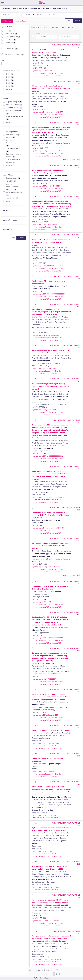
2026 (10, 74)
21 (35, 782)
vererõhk (11, 181)
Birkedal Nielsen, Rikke (15, 118)
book (8, 31)
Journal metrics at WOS (40, 76)
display (38, 33)
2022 (10, 86)
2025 (10, 77)
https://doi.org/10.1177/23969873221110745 (45, 743)
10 (36, 379)
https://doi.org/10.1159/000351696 (42, 602)
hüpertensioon (13, 178)
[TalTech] (42, 3)
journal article (11, 34)
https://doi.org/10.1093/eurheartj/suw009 (45, 715)
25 (36, 931)
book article (10, 40)
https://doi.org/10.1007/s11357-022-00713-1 (45, 921)
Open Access (11, 49)
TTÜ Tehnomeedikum (14, 150)
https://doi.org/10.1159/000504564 (43, 772)
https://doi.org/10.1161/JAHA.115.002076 (44, 679)
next (63, 974)
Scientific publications (14, 54)
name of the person (12, 220)
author (7, 99)
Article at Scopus (58, 73)
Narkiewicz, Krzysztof (14, 112)
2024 (10, 80)
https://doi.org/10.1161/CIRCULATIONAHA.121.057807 (48, 266)
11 (35, 420)
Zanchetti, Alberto (14, 108)
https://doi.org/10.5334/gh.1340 (42, 851)
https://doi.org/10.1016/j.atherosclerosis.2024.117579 (48, 112)
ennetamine (12, 198)
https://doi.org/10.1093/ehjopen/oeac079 (45, 815)
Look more (8, 89)
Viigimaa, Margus (14, 102)
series (7, 211)
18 (35, 690)
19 (35, 726)
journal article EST (58, 45)
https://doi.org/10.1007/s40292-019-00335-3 (46, 186)
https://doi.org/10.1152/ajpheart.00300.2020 (46, 151)
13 (35, 508)
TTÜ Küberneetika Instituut (13, 161)
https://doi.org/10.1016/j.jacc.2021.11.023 (44, 410)
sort (60, 33)
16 (35, 612)
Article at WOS (56, 76)
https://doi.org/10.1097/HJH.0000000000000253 (48, 497)
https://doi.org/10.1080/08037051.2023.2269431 (47, 959)
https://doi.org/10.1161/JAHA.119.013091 (44, 369)
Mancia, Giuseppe (14, 105)
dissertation (10, 43)
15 (35, 582)
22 (36, 823)
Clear (69, 21)
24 (36, 895)
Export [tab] (70, 28)
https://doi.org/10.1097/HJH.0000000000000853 (48, 638)
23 (36, 862)
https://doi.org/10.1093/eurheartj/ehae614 (45, 225)
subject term (9, 175)
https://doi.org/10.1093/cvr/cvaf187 (42, 71)
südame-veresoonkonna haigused (12, 187)
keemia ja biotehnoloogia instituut (15, 143)
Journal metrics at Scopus (41, 73)
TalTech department (12, 132)
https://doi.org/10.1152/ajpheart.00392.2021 (45, 335)
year (3, 60)
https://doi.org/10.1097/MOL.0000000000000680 (48, 294)
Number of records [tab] (39, 28)
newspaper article (12, 37)
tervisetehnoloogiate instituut (14, 136)
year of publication (11, 71)
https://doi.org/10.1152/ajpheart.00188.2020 (45, 567)
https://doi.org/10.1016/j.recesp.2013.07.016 (45, 887)
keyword (8, 230)
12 (35, 467)
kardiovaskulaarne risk (15, 194)
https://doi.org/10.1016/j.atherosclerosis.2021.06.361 (48, 528)
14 (35, 538)
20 (36, 754)
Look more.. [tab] (58, 28)
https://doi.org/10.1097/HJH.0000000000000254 (48, 456)
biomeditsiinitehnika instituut (14, 156)
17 (35, 648)
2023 (10, 83)
